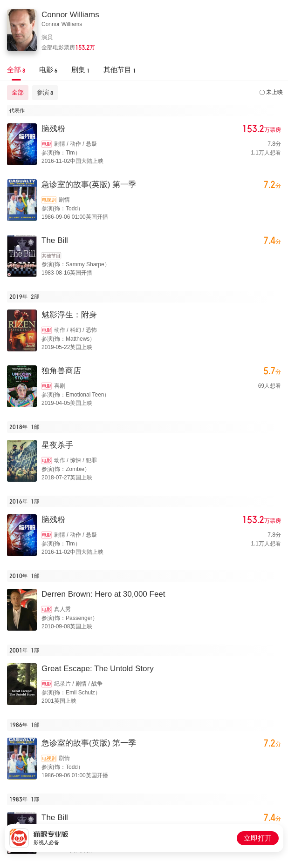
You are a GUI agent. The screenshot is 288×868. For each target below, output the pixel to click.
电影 (47, 144)
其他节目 (51, 256)
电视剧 (49, 200)
